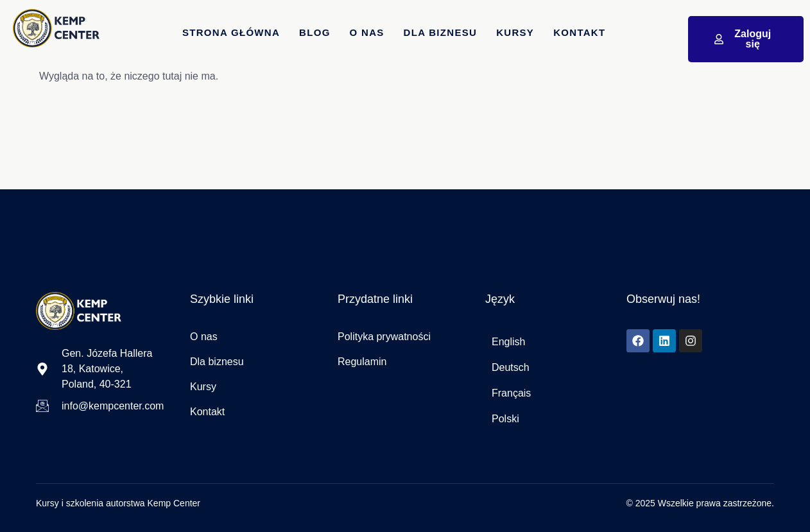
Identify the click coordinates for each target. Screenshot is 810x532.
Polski (505, 419)
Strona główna (231, 32)
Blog (315, 32)
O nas (367, 32)
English (508, 342)
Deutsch (511, 367)
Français (511, 393)
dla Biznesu (441, 32)
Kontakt (579, 32)
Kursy (515, 32)
